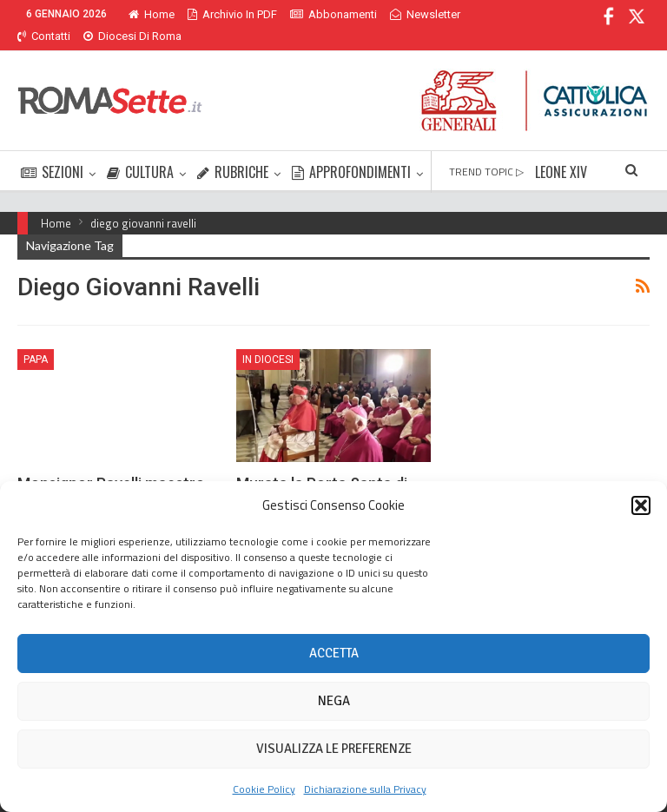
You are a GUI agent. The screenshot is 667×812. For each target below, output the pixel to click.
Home (152, 14)
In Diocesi (268, 339)
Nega (334, 701)
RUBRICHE (233, 151)
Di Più (409, 14)
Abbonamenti (333, 14)
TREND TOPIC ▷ (486, 151)
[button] (641, 505)
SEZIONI (52, 151)
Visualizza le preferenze (334, 749)
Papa (36, 339)
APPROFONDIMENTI (351, 151)
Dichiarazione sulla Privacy (365, 789)
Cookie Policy (264, 789)
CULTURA (140, 151)
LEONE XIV (561, 151)
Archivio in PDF (232, 14)
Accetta (334, 653)
